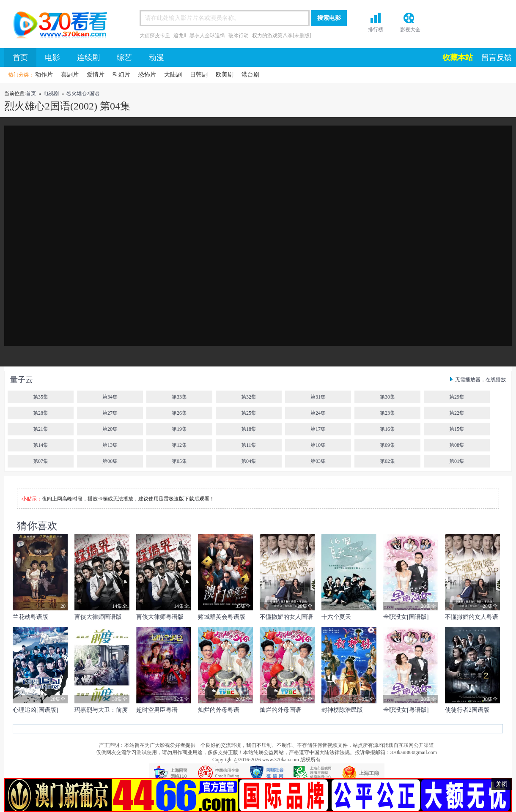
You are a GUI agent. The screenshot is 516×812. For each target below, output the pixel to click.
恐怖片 (147, 75)
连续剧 (88, 57)
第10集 (318, 445)
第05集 (179, 461)
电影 (52, 57)
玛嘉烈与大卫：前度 (101, 710)
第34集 (110, 397)
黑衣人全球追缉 (207, 36)
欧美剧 (225, 75)
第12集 (179, 445)
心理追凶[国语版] (35, 710)
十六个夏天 (336, 617)
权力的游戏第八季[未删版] (282, 36)
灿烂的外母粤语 (219, 710)
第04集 (249, 461)
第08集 (457, 445)
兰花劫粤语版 (30, 617)
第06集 (110, 461)
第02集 (387, 461)
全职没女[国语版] (406, 617)
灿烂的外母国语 (280, 710)
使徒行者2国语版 (467, 710)
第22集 (457, 413)
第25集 (249, 413)
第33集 (179, 397)
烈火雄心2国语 (83, 93)
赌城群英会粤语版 (222, 617)
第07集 (41, 461)
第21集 (41, 429)
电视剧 (51, 93)
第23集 (387, 413)
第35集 (41, 397)
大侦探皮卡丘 (155, 36)
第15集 (457, 429)
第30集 (387, 397)
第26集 (179, 413)
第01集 (457, 461)
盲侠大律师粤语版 (160, 617)
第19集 (179, 429)
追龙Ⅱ (180, 36)
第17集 (318, 429)
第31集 (318, 397)
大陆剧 (173, 75)
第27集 (110, 413)
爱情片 (96, 75)
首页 (57, 26)
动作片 (44, 75)
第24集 (318, 413)
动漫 (156, 57)
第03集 (318, 461)
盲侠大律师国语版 (98, 617)
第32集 (249, 397)
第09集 (387, 445)
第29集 (457, 397)
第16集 (387, 429)
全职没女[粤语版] (406, 710)
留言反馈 (497, 57)
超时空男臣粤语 (157, 710)
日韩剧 (199, 75)
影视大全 (410, 30)
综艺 (124, 57)
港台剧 (250, 75)
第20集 (110, 429)
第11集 (249, 445)
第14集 (41, 445)
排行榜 (376, 30)
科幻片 (121, 75)
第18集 (249, 429)
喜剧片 (70, 75)
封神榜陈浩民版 (342, 710)
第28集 (41, 413)
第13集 (110, 445)
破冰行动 (239, 36)
